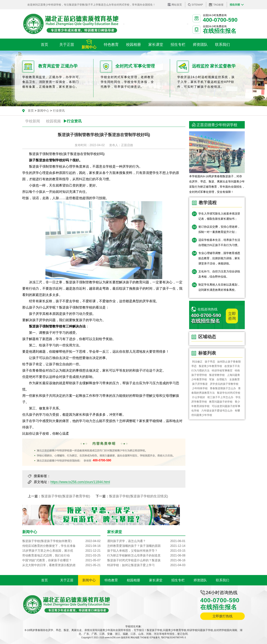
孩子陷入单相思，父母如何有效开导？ (146, 551)
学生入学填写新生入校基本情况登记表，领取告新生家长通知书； (219, 216)
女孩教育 (235, 379)
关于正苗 (67, 580)
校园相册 (133, 580)
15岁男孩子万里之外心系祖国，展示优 (61, 551)
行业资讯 (59, 111)
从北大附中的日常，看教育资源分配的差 (61, 565)
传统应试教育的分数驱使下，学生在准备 (61, 546)
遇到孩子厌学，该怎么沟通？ (146, 541)
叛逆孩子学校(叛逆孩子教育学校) (66, 496)
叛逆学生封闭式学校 (229, 393)
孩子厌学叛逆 (200, 384)
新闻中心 (43, 111)
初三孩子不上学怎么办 (220, 397)
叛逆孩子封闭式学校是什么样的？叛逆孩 (146, 560)
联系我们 (222, 580)
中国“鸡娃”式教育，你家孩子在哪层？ (61, 560)
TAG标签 (218, 5)
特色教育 (111, 580)
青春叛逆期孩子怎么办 (223, 388)
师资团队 (200, 580)
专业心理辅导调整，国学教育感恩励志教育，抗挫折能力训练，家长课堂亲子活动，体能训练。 (219, 258)
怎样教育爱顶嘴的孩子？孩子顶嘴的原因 (146, 546)
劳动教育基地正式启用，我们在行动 (61, 556)
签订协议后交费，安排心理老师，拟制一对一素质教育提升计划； (219, 229)
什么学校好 (199, 397)
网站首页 (177, 5)
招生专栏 (178, 580)
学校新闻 (33, 121)
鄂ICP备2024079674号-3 (173, 638)
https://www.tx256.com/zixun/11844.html (80, 482)
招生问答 (235, 5)
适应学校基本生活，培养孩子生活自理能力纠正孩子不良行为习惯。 (219, 242)
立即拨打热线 (222, 616)
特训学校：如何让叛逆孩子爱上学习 (146, 565)
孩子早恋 (210, 362)
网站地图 (135, 638)
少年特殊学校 (200, 388)
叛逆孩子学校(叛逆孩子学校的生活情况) (139, 496)
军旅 (212, 379)
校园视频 (53, 121)
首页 (31, 111)
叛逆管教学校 (217, 375)
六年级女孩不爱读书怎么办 (217, 411)
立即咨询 (232, 316)
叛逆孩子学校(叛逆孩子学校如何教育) (61, 541)
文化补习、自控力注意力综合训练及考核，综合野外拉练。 (219, 274)
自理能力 (222, 379)
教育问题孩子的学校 (221, 402)
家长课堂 (156, 580)
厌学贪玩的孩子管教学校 (224, 384)
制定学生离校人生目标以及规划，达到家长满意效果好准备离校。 (219, 287)
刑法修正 (197, 362)
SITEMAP (197, 5)
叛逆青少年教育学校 (210, 366)
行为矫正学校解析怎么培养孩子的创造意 (146, 556)
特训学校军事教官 (222, 370)
